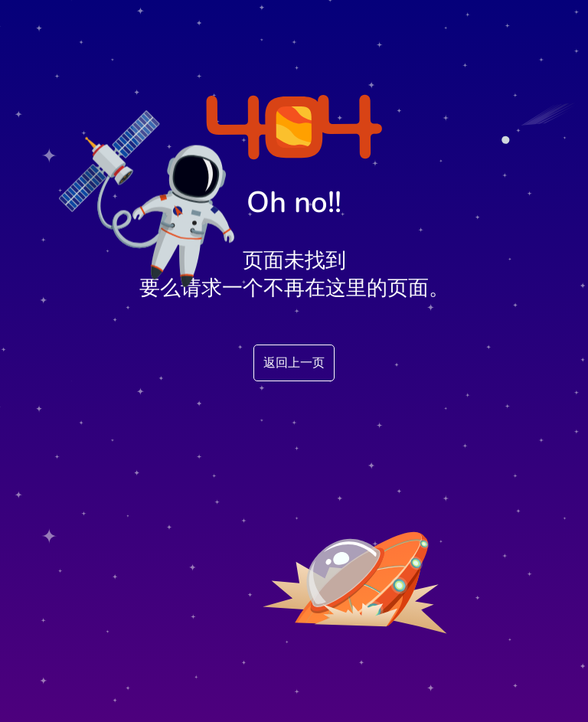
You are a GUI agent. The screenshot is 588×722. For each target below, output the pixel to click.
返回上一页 (294, 363)
